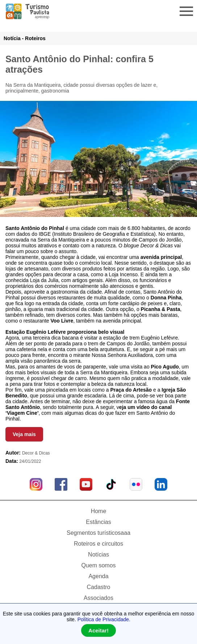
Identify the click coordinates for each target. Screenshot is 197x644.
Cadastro (99, 587)
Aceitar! (98, 630)
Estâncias (98, 522)
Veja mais (24, 434)
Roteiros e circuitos (98, 544)
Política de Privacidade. (104, 619)
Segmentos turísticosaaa (98, 533)
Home (99, 511)
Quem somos (98, 565)
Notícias (98, 555)
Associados (98, 598)
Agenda (98, 576)
